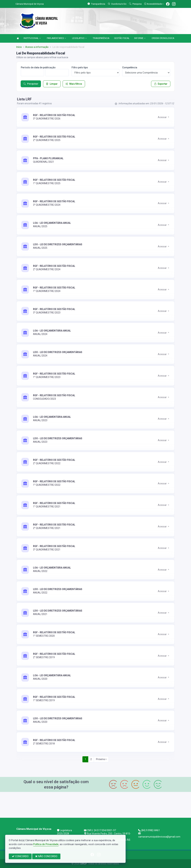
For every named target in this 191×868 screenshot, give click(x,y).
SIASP (83, 864)
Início (19, 47)
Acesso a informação (37, 47)
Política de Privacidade (46, 844)
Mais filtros (74, 84)
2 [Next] (91, 759)
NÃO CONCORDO (46, 856)
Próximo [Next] (101, 759)
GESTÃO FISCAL (122, 38)
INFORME (140, 38)
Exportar (161, 84)
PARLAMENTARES (56, 38)
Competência (130, 67)
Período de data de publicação (38, 67)
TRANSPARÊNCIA (101, 38)
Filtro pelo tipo (80, 67)
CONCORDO (20, 856)
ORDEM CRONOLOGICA (163, 38)
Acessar (164, 117)
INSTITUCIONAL (32, 38)
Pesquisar (31, 84)
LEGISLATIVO (79, 38)
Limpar (52, 84)
